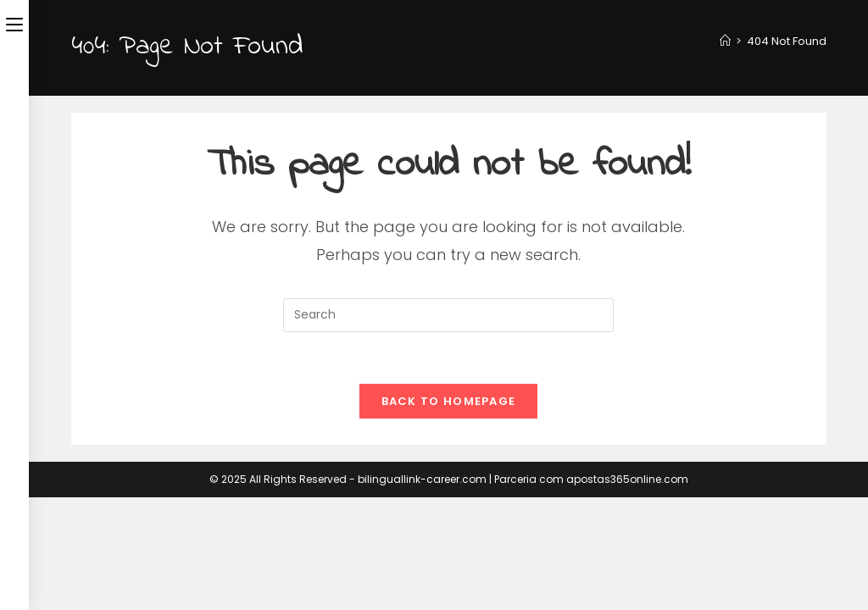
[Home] (725, 41)
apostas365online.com (627, 479)
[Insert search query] (448, 315)
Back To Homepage (449, 401)
